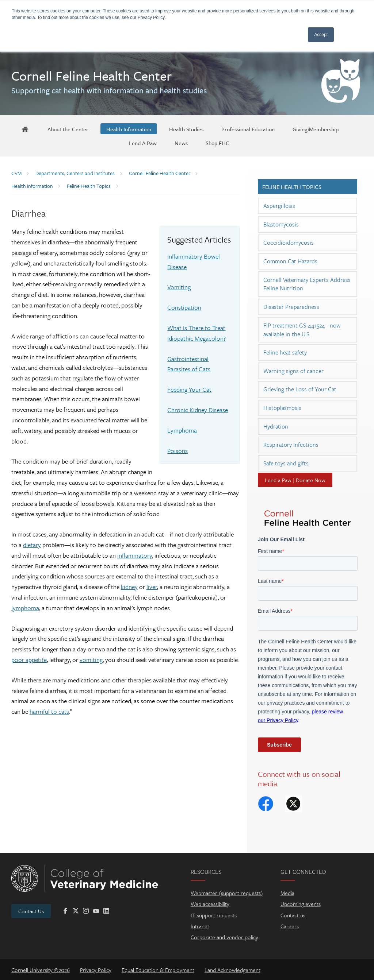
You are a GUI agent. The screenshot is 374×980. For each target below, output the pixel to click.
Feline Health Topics (292, 187)
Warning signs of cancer (293, 371)
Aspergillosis (279, 206)
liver (152, 587)
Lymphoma (182, 430)
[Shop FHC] (217, 143)
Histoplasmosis (282, 408)
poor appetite (29, 660)
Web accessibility (210, 904)
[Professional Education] (248, 129)
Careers (290, 926)
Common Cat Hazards (290, 261)
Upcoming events (301, 904)
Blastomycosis (281, 224)
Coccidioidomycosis (289, 243)
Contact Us (31, 911)
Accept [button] (321, 35)
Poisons (178, 451)
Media (287, 893)
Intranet (200, 926)
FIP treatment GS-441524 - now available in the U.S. (302, 330)
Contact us (293, 915)
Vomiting (179, 287)
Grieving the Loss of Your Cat (300, 389)
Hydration (276, 426)
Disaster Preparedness (291, 307)
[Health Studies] (186, 129)
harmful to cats (49, 711)
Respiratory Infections (291, 445)
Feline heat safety (285, 352)
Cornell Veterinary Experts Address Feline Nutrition (307, 284)
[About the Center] (68, 129)
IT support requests (214, 915)
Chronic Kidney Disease (198, 410)
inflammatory (135, 555)
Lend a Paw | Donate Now (295, 480)
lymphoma (25, 608)
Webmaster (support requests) (227, 893)
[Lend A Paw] (143, 143)
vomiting (91, 660)
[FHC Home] (25, 129)
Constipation (184, 307)
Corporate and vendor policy (224, 937)
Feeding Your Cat (189, 389)
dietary (32, 545)
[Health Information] (129, 129)
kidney (129, 587)
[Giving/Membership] (316, 129)
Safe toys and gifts (286, 463)
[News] (181, 143)
